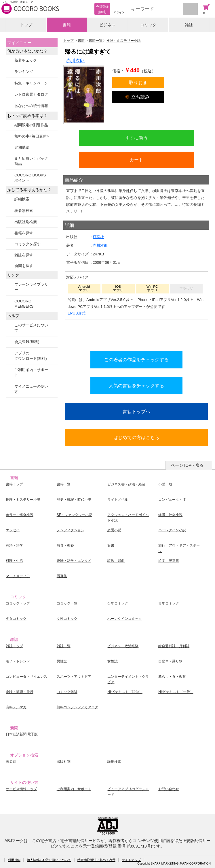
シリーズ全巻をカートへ (136, 334)
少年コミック (118, 603)
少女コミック (16, 619)
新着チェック (26, 60)
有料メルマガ (16, 707)
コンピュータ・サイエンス (26, 677)
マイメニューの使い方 (31, 389)
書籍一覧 (64, 484)
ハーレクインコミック (125, 619)
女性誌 (113, 661)
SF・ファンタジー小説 (74, 515)
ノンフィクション (71, 530)
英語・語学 (14, 545)
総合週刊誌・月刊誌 (174, 646)
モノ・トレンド (18, 661)
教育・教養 (65, 545)
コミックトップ (18, 603)
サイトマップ (131, 860)
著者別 (11, 762)
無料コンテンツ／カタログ (77, 707)
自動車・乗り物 (170, 661)
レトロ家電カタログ (31, 94)
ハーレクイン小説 (172, 530)
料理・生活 (14, 561)
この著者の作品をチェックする (136, 359)
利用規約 (14, 860)
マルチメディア (18, 576)
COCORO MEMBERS (24, 304)
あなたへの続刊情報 (31, 106)
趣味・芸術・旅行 (20, 692)
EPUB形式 (77, 313)
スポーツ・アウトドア (74, 677)
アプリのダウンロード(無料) (31, 356)
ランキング (24, 72)
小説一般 (165, 484)
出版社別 (64, 762)
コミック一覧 (67, 603)
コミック (148, 25)
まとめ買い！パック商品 (31, 161)
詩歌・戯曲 (116, 561)
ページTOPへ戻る (187, 465)
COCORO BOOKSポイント (30, 178)
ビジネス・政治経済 (123, 646)
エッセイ (13, 530)
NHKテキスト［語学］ (125, 692)
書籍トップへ (136, 411)
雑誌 (189, 25)
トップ (26, 25)
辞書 (111, 545)
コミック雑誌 (67, 692)
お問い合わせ (169, 789)
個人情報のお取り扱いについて (49, 860)
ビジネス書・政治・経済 (126, 484)
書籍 (67, 25)
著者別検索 (24, 211)
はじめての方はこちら (136, 437)
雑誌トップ (14, 646)
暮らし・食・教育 (172, 677)
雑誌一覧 (64, 646)
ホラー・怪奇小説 (20, 515)
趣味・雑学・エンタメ (74, 561)
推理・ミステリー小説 (23, 500)
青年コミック (169, 603)
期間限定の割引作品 (31, 125)
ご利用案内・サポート (31, 372)
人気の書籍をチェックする (136, 385)
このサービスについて (31, 328)
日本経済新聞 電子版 (22, 734)
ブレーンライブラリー (31, 287)
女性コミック (67, 619)
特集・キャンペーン (31, 83)
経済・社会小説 (170, 515)
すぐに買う (136, 138)
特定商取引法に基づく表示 (96, 860)
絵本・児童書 (169, 561)
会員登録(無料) (27, 342)
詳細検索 (22, 199)
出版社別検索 (26, 222)
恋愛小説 (114, 530)
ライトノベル (118, 500)
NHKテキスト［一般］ (176, 692)
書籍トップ (14, 484)
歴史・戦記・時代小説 (74, 500)
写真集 (62, 576)
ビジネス (107, 25)
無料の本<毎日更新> (32, 136)
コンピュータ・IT (172, 500)
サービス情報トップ (21, 789)
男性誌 (62, 661)
